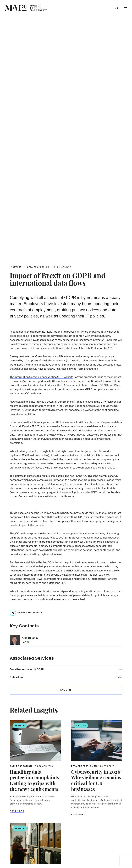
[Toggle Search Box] (117, 8)
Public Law (66, 677)
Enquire (66, 690)
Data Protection (38, 267)
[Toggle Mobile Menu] (126, 8)
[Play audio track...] (13, 613)
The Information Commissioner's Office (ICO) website (42, 377)
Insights (16, 267)
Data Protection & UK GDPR (66, 669)
